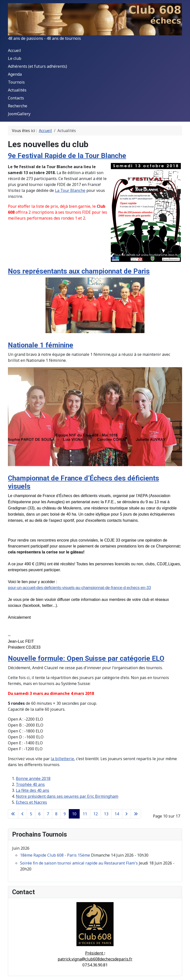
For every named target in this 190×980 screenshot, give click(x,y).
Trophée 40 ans (30, 784)
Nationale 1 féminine (41, 345)
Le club (15, 58)
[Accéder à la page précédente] (23, 814)
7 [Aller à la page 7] (48, 814)
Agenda (15, 74)
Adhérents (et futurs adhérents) (37, 66)
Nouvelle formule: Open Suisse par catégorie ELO (86, 658)
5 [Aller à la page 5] (31, 814)
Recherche (18, 106)
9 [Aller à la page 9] (65, 814)
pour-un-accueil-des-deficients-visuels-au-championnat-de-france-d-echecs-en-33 (79, 588)
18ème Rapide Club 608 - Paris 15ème (55, 855)
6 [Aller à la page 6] (39, 814)
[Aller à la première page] (13, 814)
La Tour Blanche (70, 190)
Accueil (14, 50)
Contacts (16, 98)
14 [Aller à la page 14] (117, 814)
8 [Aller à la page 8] (56, 814)
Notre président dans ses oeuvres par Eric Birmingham (67, 796)
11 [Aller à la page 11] (85, 814)
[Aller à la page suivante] (126, 814)
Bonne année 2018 (33, 778)
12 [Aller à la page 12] (95, 814)
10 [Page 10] (74, 814)
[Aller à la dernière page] (136, 814)
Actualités (17, 90)
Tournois (16, 82)
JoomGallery (19, 114)
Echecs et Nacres (31, 802)
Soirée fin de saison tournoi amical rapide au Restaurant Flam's (79, 863)
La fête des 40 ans (33, 790)
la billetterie (62, 759)
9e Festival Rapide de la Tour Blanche (67, 156)
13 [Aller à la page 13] (106, 814)
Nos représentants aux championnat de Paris (79, 271)
